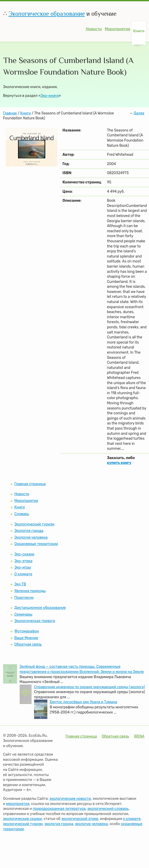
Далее (139, 113)
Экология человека (31, 537)
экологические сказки (23, 819)
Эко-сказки (24, 554)
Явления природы (30, 591)
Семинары (24, 614)
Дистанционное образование (40, 608)
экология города (59, 824)
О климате (23, 574)
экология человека (91, 824)
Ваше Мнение (26, 638)
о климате (132, 819)
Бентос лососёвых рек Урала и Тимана (84, 702)
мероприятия (18, 804)
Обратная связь (28, 644)
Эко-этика (24, 561)
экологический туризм (23, 824)
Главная (10, 113)
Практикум (24, 598)
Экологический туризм (34, 524)
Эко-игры (23, 567)
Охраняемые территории (36, 544)
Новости (94, 29)
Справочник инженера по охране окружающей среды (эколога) (90, 687)
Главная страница (30, 484)
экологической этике (80, 819)
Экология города (29, 531)
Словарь (22, 514)
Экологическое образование (47, 14)
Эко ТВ (20, 584)
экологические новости (70, 799)
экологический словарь (108, 809)
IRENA (139, 736)
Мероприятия (117, 29)
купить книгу (119, 463)
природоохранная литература (59, 809)
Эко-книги (50, 96)
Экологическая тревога (35, 621)
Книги (139, 31)
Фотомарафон (27, 631)
